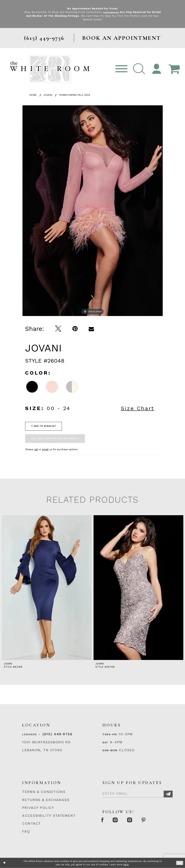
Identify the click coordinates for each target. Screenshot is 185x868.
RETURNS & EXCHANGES (46, 800)
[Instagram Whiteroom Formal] (120, 821)
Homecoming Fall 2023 (75, 95)
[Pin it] (75, 329)
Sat (105, 742)
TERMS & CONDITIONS (44, 792)
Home (33, 95)
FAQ (26, 831)
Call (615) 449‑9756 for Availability (55, 439)
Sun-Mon (110, 750)
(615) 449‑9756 (58, 734)
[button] (139, 69)
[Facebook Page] (104, 821)
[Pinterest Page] (156, 821)
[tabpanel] (93, 211)
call (36, 449)
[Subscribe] (168, 794)
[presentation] (47, 587)
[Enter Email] (137, 793)
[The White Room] (50, 69)
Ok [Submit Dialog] (180, 863)
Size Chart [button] (138, 408)
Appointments (116, 12)
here (126, 865)
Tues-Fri (110, 734)
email (45, 449)
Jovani (48, 95)
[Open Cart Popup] (174, 69)
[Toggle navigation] (121, 69)
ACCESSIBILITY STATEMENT (49, 816)
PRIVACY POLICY (38, 808)
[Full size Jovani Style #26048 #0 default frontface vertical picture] (93, 211)
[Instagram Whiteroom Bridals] (138, 821)
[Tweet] (58, 329)
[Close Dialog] (5, 863)
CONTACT (31, 823)
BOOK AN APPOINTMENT (121, 38)
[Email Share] (91, 329)
